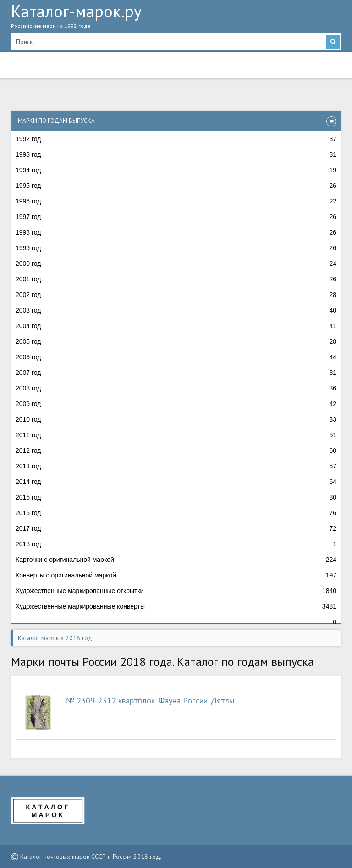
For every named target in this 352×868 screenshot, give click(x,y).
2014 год (176, 482)
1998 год (176, 232)
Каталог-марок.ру (176, 19)
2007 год (176, 373)
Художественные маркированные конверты (176, 606)
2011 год (176, 435)
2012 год (176, 450)
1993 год (176, 154)
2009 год (176, 404)
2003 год (176, 310)
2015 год (176, 497)
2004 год (176, 326)
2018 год (176, 544)
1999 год (176, 248)
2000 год (176, 264)
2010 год (176, 419)
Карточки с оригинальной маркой (176, 560)
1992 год (176, 139)
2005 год (176, 341)
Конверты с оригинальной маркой (176, 575)
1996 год (176, 201)
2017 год (176, 528)
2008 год (176, 388)
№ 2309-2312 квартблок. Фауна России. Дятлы (150, 700)
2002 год (176, 295)
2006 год (176, 357)
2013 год (176, 466)
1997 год (176, 217)
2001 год (176, 279)
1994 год (176, 170)
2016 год (176, 513)
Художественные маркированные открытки (176, 591)
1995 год (176, 186)
